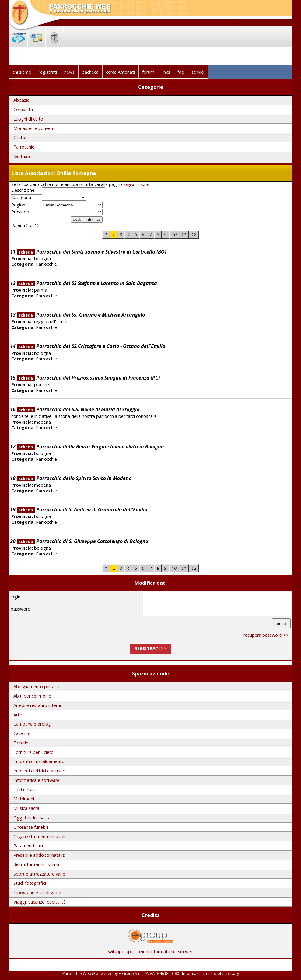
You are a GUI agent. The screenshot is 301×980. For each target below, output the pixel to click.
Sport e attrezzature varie (39, 874)
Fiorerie (21, 743)
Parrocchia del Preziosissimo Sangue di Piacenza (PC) (88, 378)
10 (174, 235)
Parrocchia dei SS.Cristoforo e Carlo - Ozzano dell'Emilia (91, 346)
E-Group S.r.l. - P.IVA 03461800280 (149, 973)
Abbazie (21, 100)
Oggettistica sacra (32, 818)
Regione (19, 205)
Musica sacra (26, 808)
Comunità (23, 109)
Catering (22, 733)
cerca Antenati (120, 72)
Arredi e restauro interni (37, 705)
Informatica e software (36, 780)
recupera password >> (266, 635)
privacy (233, 973)
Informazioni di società (203, 973)
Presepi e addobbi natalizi (39, 855)
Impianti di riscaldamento (39, 761)
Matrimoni (24, 799)
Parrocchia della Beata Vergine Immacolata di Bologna (90, 446)
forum (148, 72)
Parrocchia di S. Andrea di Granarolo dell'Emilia (82, 509)
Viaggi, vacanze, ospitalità (40, 902)
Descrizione (23, 190)
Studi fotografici (30, 883)
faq (181, 72)
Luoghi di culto (28, 119)
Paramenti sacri (29, 846)
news (69, 72)
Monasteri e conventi (35, 128)
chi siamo (22, 72)
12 (194, 235)
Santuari (22, 156)
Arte (18, 715)
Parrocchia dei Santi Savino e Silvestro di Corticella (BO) (91, 252)
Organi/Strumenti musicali (39, 836)
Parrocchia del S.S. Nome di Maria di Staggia (78, 409)
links (166, 72)
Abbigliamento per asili (36, 686)
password (21, 609)
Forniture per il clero (33, 752)
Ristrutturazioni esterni (36, 864)
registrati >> (150, 648)
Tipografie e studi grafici (38, 892)
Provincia (20, 212)
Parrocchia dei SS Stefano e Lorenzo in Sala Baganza (87, 283)
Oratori (21, 137)
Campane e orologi (33, 724)
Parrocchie (24, 147)
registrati (48, 72)
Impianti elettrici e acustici (40, 771)
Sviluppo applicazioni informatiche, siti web (150, 949)
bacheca (90, 72)
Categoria (21, 198)
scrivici (198, 72)
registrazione (136, 184)
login (16, 597)
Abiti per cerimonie (32, 696)
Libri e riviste (26, 790)
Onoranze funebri (31, 827)
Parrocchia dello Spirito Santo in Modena (74, 478)
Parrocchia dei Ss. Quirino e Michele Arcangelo (81, 315)
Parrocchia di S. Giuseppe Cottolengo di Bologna (83, 541)
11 (184, 235)
